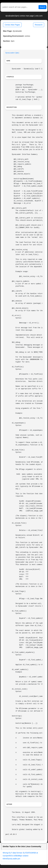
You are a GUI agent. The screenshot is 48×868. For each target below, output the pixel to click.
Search (42, 7)
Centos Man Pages (12, 25)
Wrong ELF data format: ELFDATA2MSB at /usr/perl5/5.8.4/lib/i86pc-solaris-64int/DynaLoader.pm (20, 856)
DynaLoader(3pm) (12, 53)
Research (39, 25)
